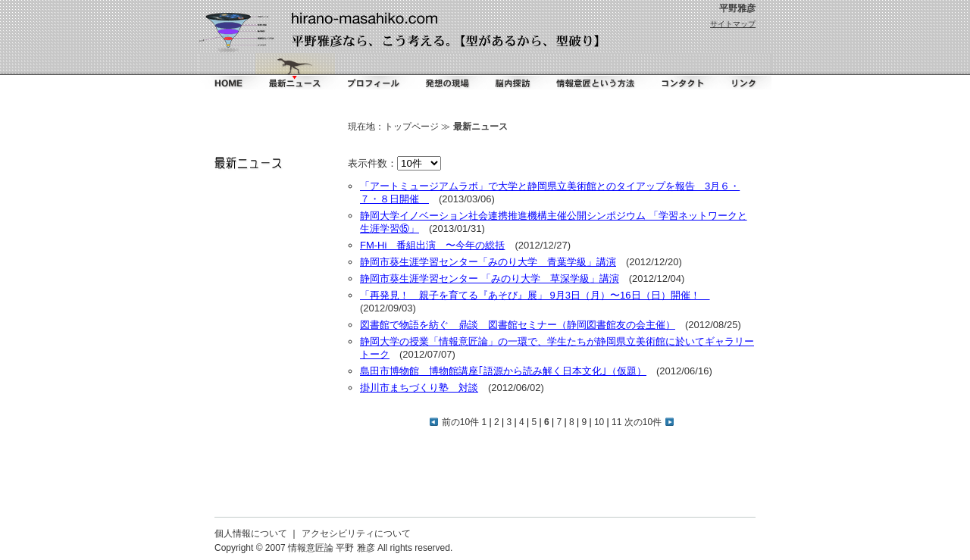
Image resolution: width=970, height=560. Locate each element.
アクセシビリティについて (356, 533)
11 (616, 422)
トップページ (411, 127)
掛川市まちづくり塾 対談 (419, 388)
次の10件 (649, 422)
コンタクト (680, 71)
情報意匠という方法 (596, 71)
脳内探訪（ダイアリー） (515, 71)
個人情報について (251, 533)
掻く (446, 71)
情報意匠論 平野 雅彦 (332, 548)
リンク (743, 71)
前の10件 (454, 422)
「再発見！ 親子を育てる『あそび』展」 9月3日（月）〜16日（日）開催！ (535, 295)
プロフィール (373, 71)
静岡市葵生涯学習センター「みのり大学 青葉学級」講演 (488, 262)
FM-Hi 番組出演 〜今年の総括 (432, 245)
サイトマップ (733, 24)
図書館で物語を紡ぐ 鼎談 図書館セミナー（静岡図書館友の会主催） (518, 325)
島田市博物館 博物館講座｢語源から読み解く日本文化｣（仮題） (503, 371)
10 (599, 422)
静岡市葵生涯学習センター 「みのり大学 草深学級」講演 (490, 278)
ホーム (227, 71)
